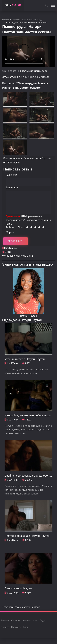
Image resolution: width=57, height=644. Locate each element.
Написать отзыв (24, 256)
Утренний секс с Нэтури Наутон (25, 359)
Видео (43, 620)
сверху (26, 607)
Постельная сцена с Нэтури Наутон (27, 536)
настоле (35, 607)
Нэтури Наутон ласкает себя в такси (28, 415)
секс (11, 607)
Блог (26, 627)
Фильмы (5, 620)
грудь (18, 607)
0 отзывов (8, 256)
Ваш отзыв (12, 188)
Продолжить (16, 241)
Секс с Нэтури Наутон (18, 588)
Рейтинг (10, 227)
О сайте (5, 627)
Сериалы (16, 620)
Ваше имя (11, 175)
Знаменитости (30, 620)
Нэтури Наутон (28, 316)
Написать (16, 627)
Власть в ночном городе (34, 71)
